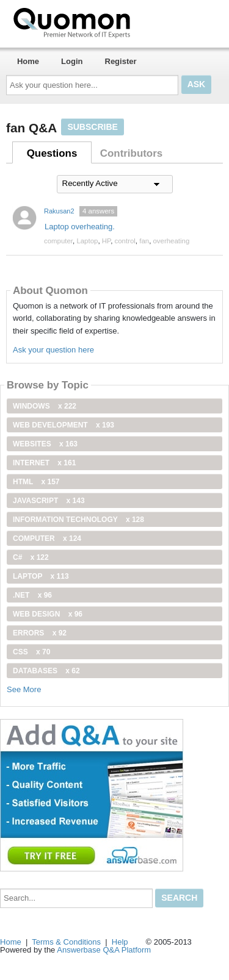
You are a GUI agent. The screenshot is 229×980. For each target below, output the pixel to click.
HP (106, 241)
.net (32, 595)
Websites (45, 444)
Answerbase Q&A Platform (104, 950)
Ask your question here (53, 350)
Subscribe (92, 127)
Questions (52, 153)
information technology (78, 520)
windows (45, 406)
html (36, 482)
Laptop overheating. (80, 227)
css (31, 652)
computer (58, 241)
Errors (40, 633)
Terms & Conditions (66, 942)
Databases (46, 671)
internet (44, 463)
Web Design (48, 614)
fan (144, 241)
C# (31, 557)
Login (72, 61)
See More (24, 689)
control (125, 241)
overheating (171, 241)
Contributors (131, 153)
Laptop (87, 241)
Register (121, 61)
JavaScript (49, 501)
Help (120, 942)
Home (28, 61)
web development (64, 425)
